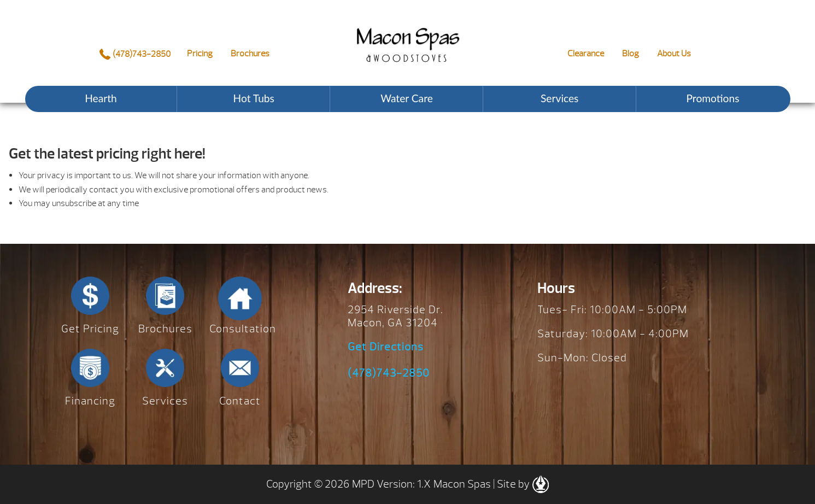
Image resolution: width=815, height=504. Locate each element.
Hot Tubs (254, 98)
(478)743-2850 (135, 54)
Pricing (200, 54)
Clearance (586, 54)
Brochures (250, 54)
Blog (631, 54)
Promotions (713, 98)
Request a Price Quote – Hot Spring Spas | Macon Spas (408, 36)
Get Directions (386, 347)
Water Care (407, 98)
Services (559, 98)
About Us (674, 54)
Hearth (101, 98)
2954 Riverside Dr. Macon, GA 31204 (395, 316)
